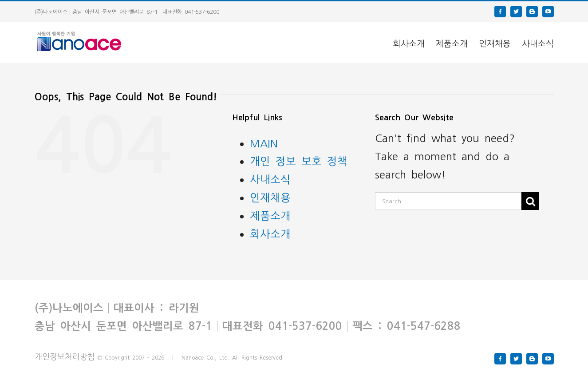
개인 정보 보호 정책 (299, 160)
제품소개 (270, 215)
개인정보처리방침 (65, 356)
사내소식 (270, 179)
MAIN (264, 143)
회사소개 (270, 233)
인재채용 (270, 197)
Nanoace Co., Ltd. (205, 357)
